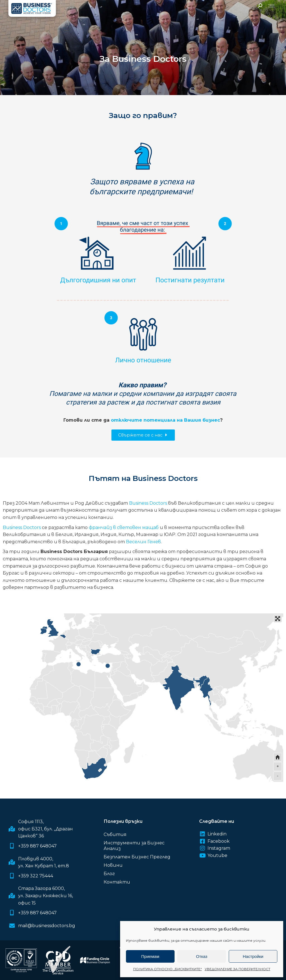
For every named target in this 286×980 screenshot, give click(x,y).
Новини (113, 865)
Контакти (117, 882)
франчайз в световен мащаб (124, 527)
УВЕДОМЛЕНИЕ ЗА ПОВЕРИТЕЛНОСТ (238, 969)
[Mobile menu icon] (271, 6)
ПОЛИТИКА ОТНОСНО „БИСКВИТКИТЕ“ (168, 969)
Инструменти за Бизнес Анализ (134, 846)
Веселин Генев (143, 542)
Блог (109, 874)
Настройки (253, 956)
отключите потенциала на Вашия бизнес (165, 420)
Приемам (150, 956)
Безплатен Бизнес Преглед (137, 857)
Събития (115, 834)
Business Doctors (148, 503)
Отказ (202, 956)
